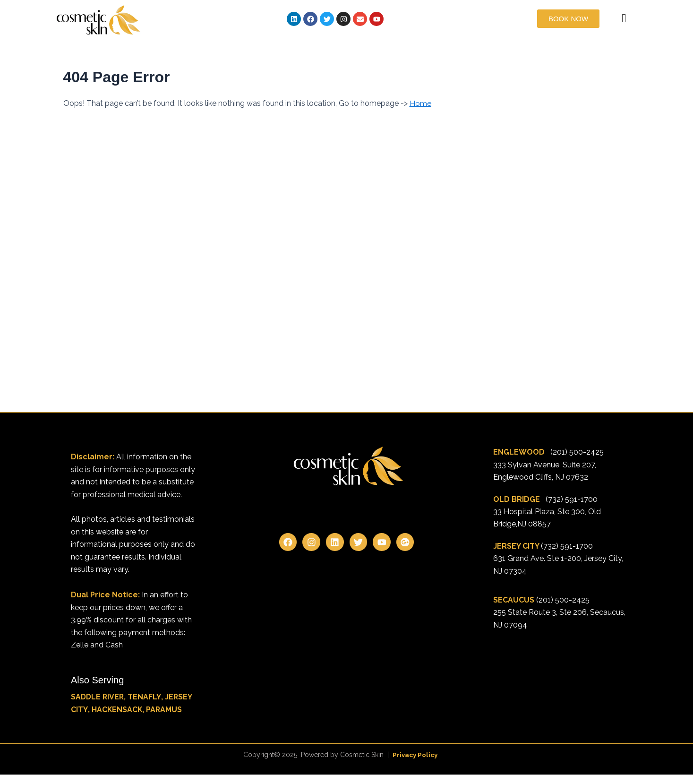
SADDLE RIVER (98, 697)
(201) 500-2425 (577, 452)
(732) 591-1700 (572, 499)
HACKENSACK (117, 710)
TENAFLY (146, 697)
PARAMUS (165, 710)
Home (420, 103)
